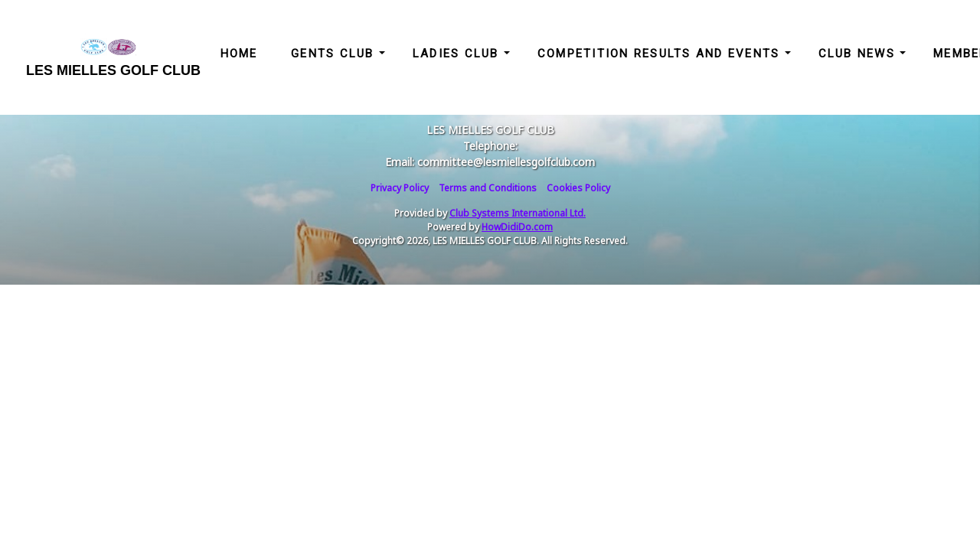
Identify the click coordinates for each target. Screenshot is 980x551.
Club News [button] (859, 54)
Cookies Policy (578, 188)
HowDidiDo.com (517, 227)
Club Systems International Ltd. (518, 213)
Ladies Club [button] (458, 54)
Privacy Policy (400, 188)
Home (239, 54)
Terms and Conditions (488, 188)
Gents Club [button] (335, 54)
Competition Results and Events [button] (661, 54)
